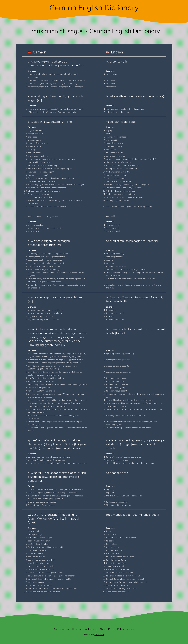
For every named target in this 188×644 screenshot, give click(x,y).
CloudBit (99, 634)
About (103, 629)
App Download (62, 629)
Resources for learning (85, 629)
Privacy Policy (116, 629)
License (130, 629)
